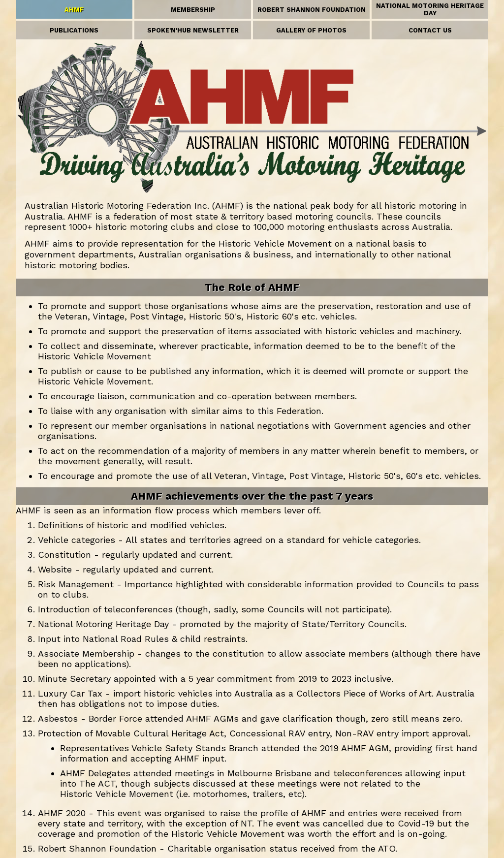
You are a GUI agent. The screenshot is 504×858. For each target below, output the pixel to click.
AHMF (74, 10)
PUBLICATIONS (74, 30)
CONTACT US (430, 30)
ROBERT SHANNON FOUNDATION (312, 10)
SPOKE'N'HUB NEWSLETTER (193, 30)
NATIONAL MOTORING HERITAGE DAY (430, 9)
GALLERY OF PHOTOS (311, 30)
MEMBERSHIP (193, 10)
